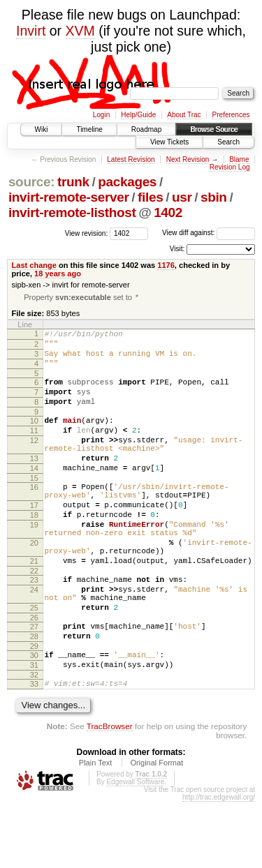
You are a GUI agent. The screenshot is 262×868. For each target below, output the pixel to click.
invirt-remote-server (69, 197)
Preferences (231, 115)
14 (34, 495)
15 (34, 507)
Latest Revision (131, 159)
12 (34, 461)
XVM (80, 31)
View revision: (87, 233)
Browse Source (214, 129)
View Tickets (169, 142)
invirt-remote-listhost (72, 212)
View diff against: (209, 233)
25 (34, 661)
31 (34, 727)
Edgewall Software (135, 848)
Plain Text (96, 829)
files (150, 197)
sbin (214, 197)
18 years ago (58, 274)
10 (34, 437)
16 (34, 516)
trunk (73, 182)
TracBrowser (110, 792)
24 (34, 639)
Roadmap (146, 129)
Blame (239, 159)
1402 (168, 212)
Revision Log (230, 167)
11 (34, 449)
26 (34, 673)
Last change (34, 265)
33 (34, 748)
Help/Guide (138, 115)
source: (31, 182)
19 (34, 562)
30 (34, 715)
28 (34, 694)
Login (101, 115)
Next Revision (188, 159)
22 (34, 618)
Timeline (89, 129)
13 (34, 483)
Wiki (42, 129)
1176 (166, 265)
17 (34, 538)
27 (34, 682)
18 (34, 550)
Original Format (157, 829)
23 (34, 627)
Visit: (177, 249)
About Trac (184, 115)
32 (34, 739)
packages (127, 182)
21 (34, 606)
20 (34, 584)
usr (182, 197)
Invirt (31, 31)
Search (228, 142)
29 (34, 706)
